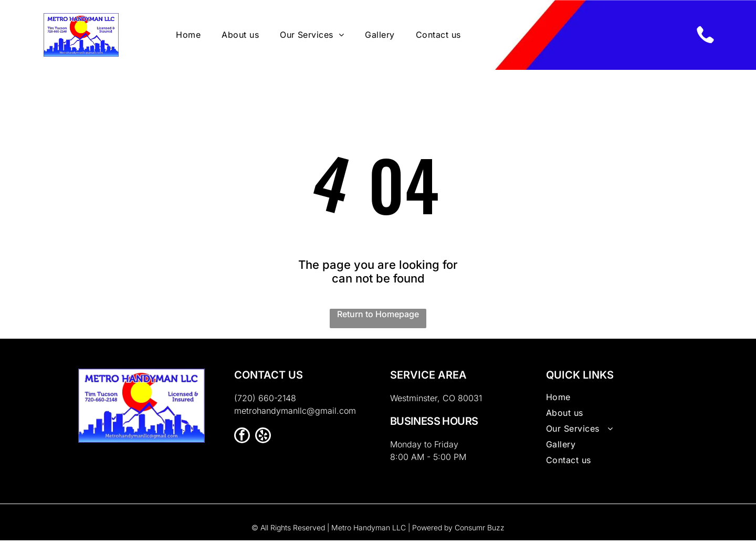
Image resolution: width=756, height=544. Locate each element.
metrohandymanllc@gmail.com (295, 414)
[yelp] (263, 440)
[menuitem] (188, 37)
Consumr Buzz (480, 531)
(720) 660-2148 (265, 402)
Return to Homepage (378, 318)
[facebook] (242, 440)
